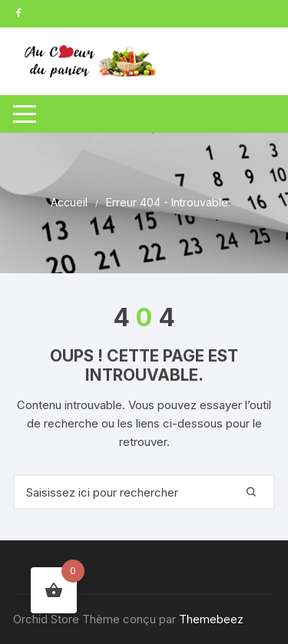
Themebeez (211, 619)
